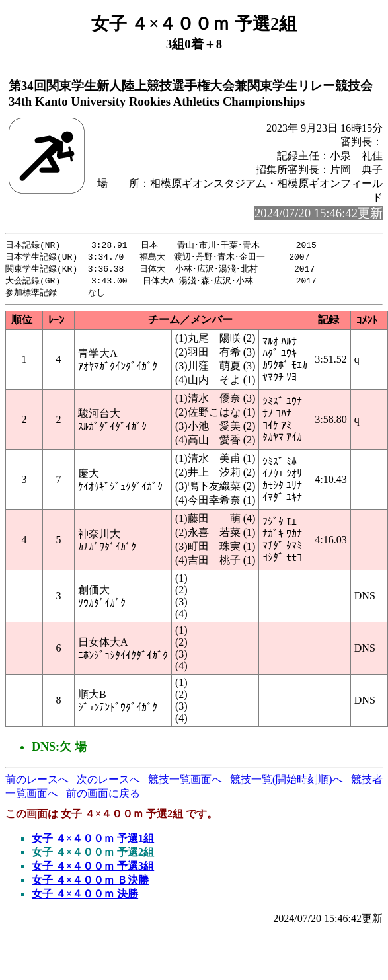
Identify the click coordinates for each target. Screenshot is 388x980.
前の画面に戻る (103, 797)
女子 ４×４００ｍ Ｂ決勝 (90, 883)
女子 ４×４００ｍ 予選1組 (93, 842)
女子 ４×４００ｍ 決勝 (85, 897)
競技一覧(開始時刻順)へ (287, 783)
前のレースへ (37, 783)
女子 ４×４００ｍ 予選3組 (93, 869)
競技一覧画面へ (185, 783)
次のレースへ (108, 783)
